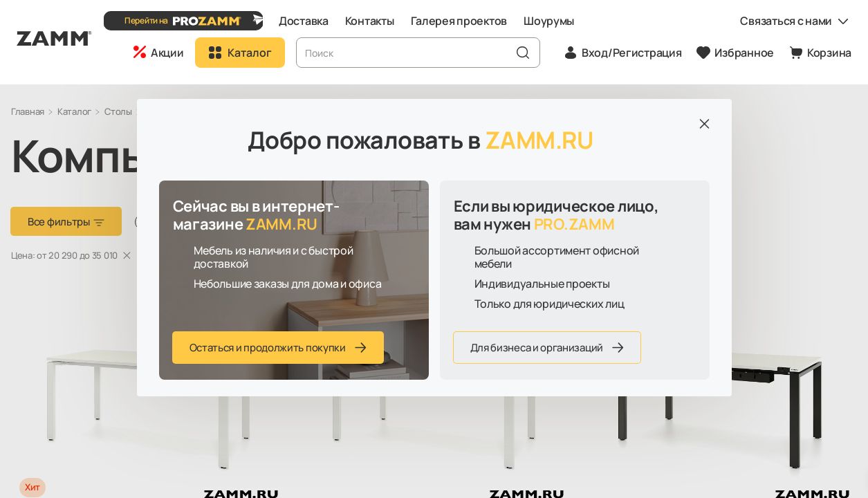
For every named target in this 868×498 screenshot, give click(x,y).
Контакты (386, 21)
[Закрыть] (705, 124)
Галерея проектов (476, 21)
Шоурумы (566, 21)
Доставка (321, 21)
